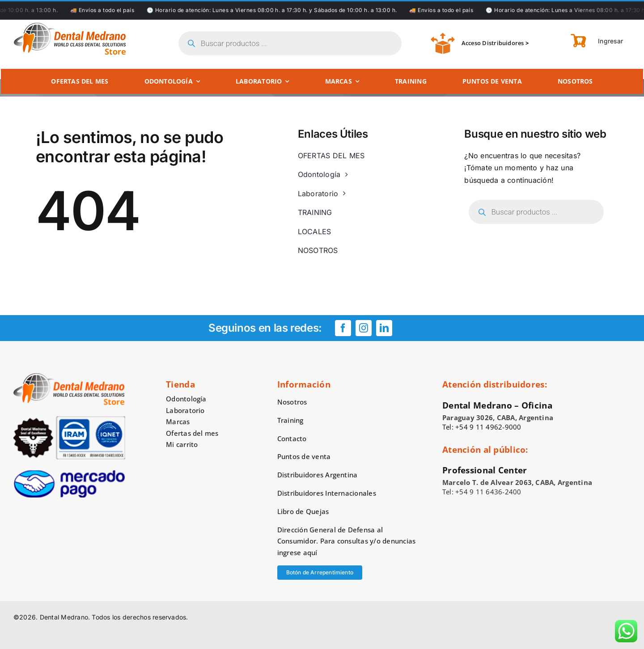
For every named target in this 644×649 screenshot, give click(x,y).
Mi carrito (182, 444)
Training (290, 420)
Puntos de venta (304, 456)
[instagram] (364, 328)
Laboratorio (185, 410)
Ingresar (610, 41)
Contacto (292, 438)
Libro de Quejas (303, 511)
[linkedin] (384, 328)
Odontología (186, 399)
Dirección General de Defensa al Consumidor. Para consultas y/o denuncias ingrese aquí (347, 541)
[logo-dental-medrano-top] (70, 26)
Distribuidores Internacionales (327, 493)
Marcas (178, 421)
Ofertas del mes (192, 433)
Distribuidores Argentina (318, 475)
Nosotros (292, 402)
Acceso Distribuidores (493, 43)
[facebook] (343, 328)
